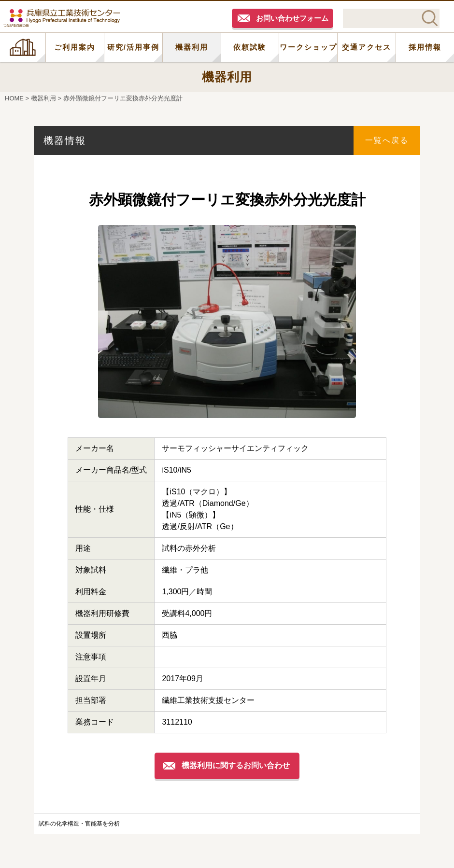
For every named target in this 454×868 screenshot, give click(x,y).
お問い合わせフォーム (292, 18)
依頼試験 (250, 47)
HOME (23, 47)
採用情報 (425, 47)
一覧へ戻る (387, 140)
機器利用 (192, 47)
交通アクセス (367, 47)
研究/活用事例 (133, 47)
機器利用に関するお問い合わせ (236, 765)
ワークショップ (308, 47)
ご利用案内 (75, 47)
